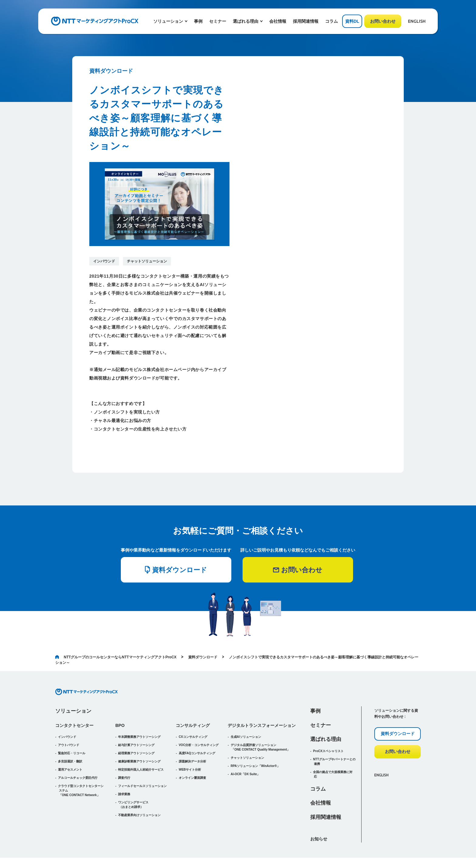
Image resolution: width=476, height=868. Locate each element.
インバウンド (104, 261)
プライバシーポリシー (404, 853)
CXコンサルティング (193, 717)
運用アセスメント (70, 750)
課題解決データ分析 (192, 741)
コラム (331, 21)
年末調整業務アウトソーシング (139, 717)
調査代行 (124, 758)
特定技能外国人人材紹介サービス (141, 750)
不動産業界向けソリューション (139, 795)
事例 (198, 21)
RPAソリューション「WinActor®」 (255, 746)
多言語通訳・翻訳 (70, 741)
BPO (120, 705)
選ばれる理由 (326, 719)
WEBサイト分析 (190, 750)
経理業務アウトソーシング (136, 733)
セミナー (218, 21)
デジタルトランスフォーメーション (262, 705)
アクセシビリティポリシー (351, 853)
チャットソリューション (147, 261)
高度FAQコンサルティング (197, 733)
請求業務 (124, 774)
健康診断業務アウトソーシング (139, 741)
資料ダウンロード (203, 637)
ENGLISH (417, 21)
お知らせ (319, 819)
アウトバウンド (69, 725)
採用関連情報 (306, 21)
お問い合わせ (383, 21)
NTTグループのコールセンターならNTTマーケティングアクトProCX (116, 637)
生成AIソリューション (246, 717)
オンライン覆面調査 (192, 758)
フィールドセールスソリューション (142, 766)
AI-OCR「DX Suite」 (245, 754)
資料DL (352, 21)
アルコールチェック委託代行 (78, 758)
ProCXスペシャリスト (328, 731)
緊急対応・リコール (72, 733)
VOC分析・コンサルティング (199, 725)
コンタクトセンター (74, 705)
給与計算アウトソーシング (136, 725)
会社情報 (278, 21)
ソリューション (73, 691)
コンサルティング (193, 705)
